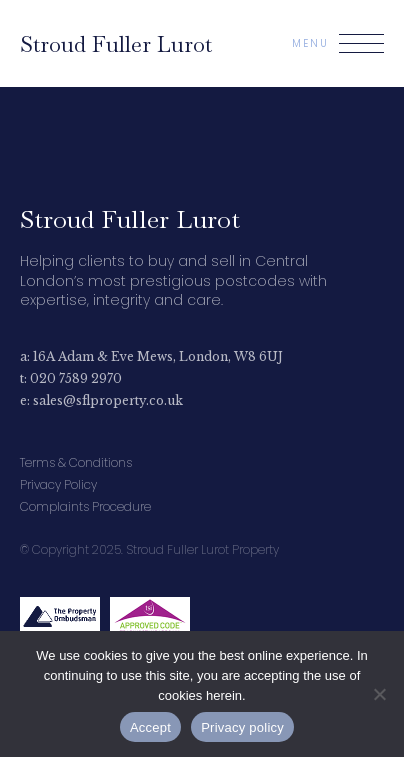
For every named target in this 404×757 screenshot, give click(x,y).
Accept (150, 727)
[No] (379, 694)
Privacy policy (242, 727)
